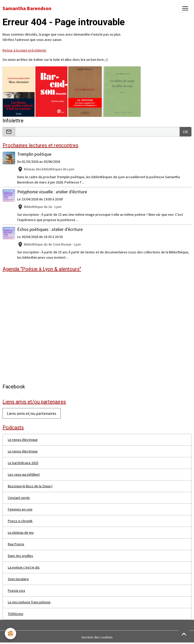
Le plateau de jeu (21, 532)
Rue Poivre (16, 544)
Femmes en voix (20, 509)
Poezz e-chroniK (20, 521)
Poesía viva (16, 591)
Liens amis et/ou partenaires (32, 413)
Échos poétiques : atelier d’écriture (50, 229)
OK (186, 132)
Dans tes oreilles (20, 556)
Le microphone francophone (29, 602)
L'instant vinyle (19, 498)
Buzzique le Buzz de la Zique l (30, 486)
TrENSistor (16, 614)
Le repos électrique (23, 440)
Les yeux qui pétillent (24, 474)
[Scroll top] (184, 634)
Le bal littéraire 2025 (23, 463)
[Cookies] (11, 634)
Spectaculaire (18, 579)
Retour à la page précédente (24, 50)
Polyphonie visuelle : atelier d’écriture (52, 192)
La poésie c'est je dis (24, 567)
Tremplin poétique (34, 154)
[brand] (27, 8)
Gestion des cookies (97, 637)
